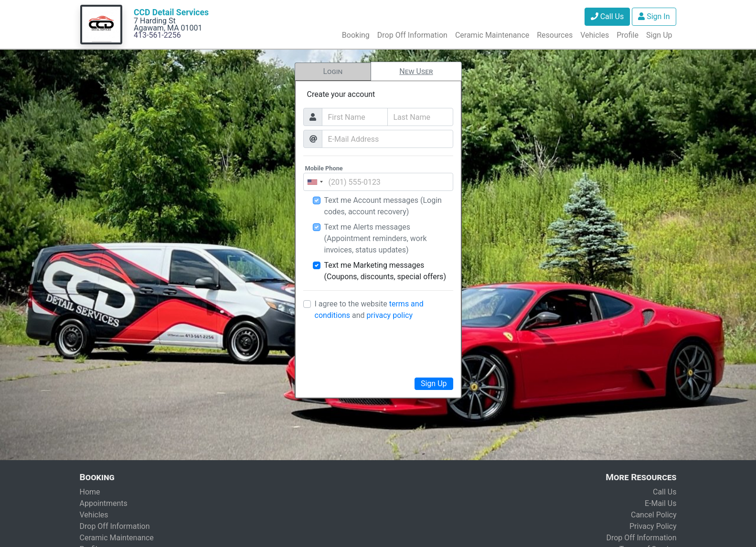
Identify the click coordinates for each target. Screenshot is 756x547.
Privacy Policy (653, 526)
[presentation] (378, 347)
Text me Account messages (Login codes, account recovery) (383, 206)
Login (333, 71)
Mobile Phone (324, 168)
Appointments (104, 503)
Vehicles (595, 35)
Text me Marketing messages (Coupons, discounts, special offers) (385, 271)
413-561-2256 (157, 35)
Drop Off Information (412, 35)
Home (90, 492)
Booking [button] (356, 35)
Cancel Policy (654, 515)
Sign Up (659, 35)
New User (416, 71)
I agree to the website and (369, 310)
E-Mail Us (661, 503)
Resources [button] (555, 35)
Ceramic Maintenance (492, 35)
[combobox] (315, 182)
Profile (628, 35)
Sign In (654, 16)
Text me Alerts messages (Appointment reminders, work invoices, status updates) (376, 238)
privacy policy (390, 315)
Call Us (607, 16)
